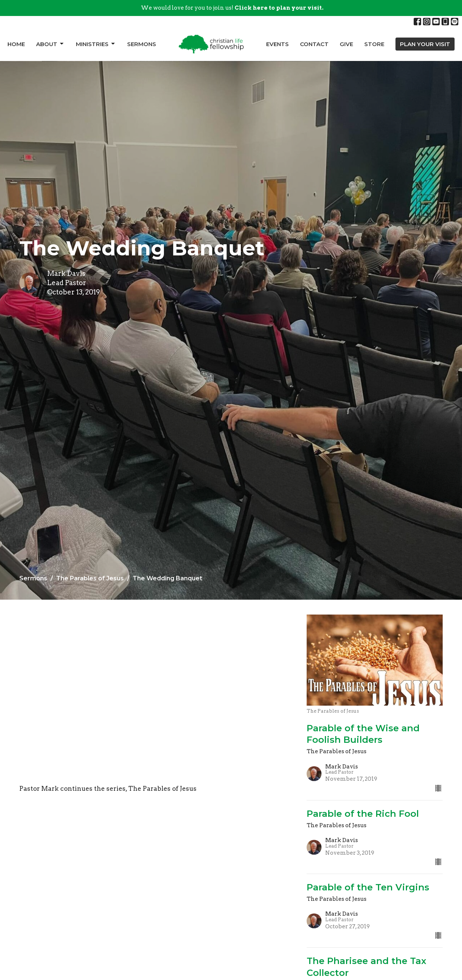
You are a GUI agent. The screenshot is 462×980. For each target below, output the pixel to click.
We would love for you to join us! (232, 8)
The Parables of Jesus (90, 578)
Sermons (142, 44)
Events (277, 44)
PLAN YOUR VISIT (425, 44)
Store (374, 44)
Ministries (96, 44)
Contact (314, 44)
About (50, 44)
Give (346, 44)
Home (16, 44)
